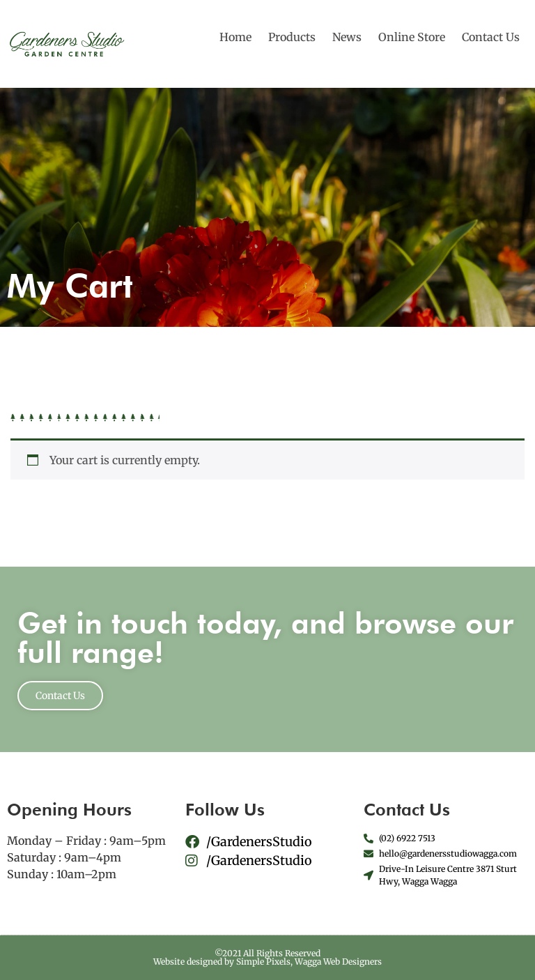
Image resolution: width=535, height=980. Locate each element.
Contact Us (491, 37)
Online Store (412, 37)
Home (235, 37)
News (347, 37)
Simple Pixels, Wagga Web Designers (309, 962)
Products (292, 37)
